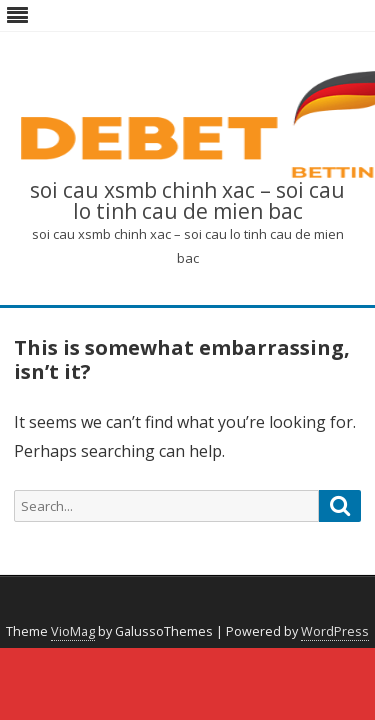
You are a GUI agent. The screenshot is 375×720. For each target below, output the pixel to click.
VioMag (73, 631)
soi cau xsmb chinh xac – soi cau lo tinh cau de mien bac (187, 201)
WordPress (335, 631)
